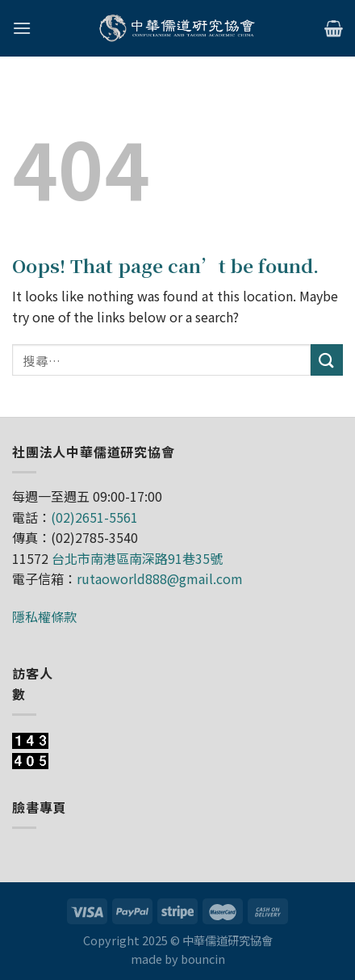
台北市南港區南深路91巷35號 (137, 558)
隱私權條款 (44, 616)
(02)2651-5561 (94, 517)
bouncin (203, 959)
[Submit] (327, 360)
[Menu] (22, 28)
